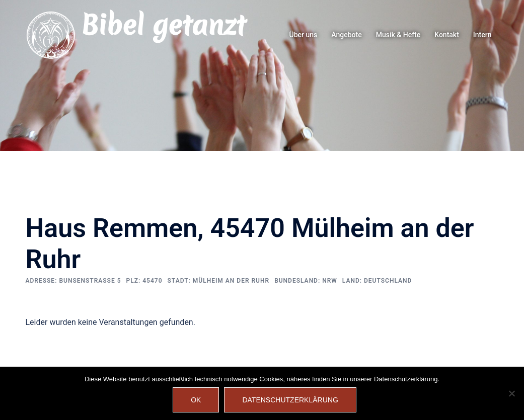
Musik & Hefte (398, 35)
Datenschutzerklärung (290, 400)
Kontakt (447, 35)
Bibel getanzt (163, 25)
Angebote (346, 35)
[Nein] (511, 393)
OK (196, 400)
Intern (482, 35)
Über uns (304, 35)
